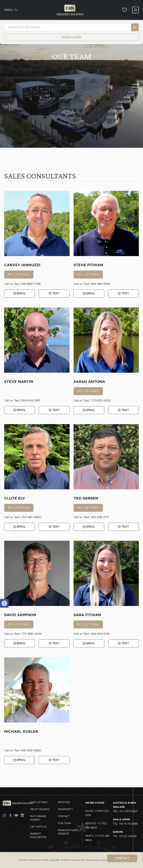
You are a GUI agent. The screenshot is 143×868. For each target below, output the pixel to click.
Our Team (64, 823)
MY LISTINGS (19, 274)
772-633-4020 (101, 400)
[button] (4, 603)
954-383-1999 (100, 284)
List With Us (38, 827)
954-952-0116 (100, 634)
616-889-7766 (31, 284)
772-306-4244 (32, 634)
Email (19, 293)
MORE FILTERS (71, 37)
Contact (122, 858)
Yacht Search (40, 809)
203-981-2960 (31, 517)
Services (64, 802)
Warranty (65, 809)
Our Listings (39, 802)
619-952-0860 (31, 750)
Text (54, 293)
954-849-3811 (31, 400)
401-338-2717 (100, 517)
